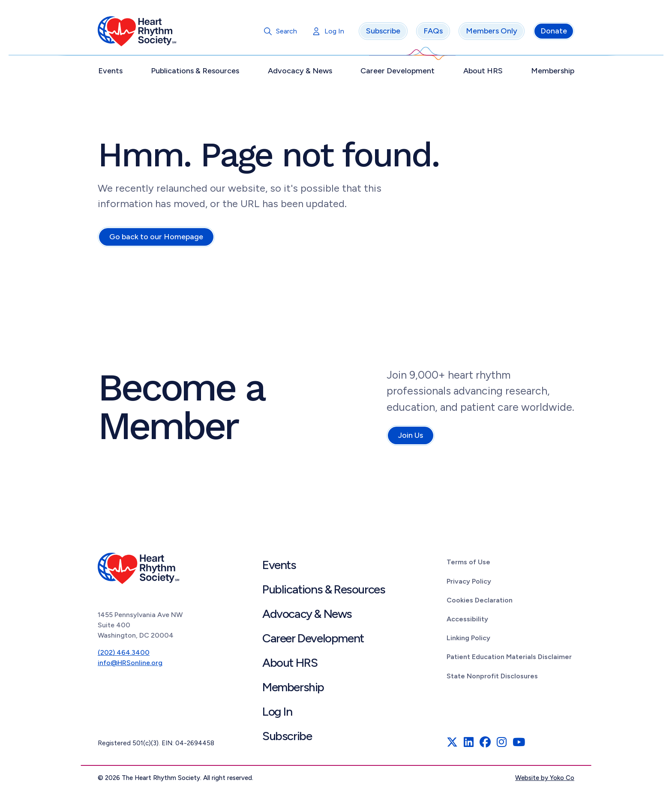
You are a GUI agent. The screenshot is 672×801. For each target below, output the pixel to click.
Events (110, 72)
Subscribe (383, 32)
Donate (554, 32)
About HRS (483, 72)
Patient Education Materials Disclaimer (509, 658)
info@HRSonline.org (130, 664)
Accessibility (467, 620)
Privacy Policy (469, 582)
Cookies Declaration (480, 601)
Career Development (397, 72)
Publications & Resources (195, 72)
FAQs (433, 32)
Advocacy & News (300, 72)
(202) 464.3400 (124, 653)
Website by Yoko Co (545, 779)
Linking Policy (468, 639)
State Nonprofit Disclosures (492, 677)
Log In (334, 32)
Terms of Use (468, 563)
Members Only (492, 32)
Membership (553, 72)
